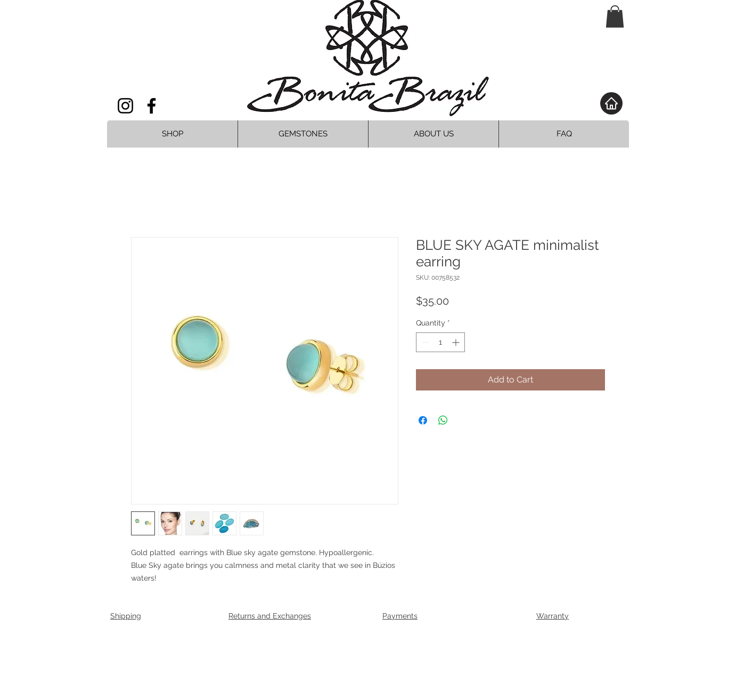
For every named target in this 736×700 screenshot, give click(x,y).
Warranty (553, 616)
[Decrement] (424, 342)
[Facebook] (152, 106)
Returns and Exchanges (270, 616)
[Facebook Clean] (571, 643)
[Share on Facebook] (423, 420)
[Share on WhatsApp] (443, 420)
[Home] (611, 103)
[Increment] (457, 342)
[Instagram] (125, 106)
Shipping (126, 616)
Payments (400, 616)
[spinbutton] (440, 342)
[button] (615, 17)
